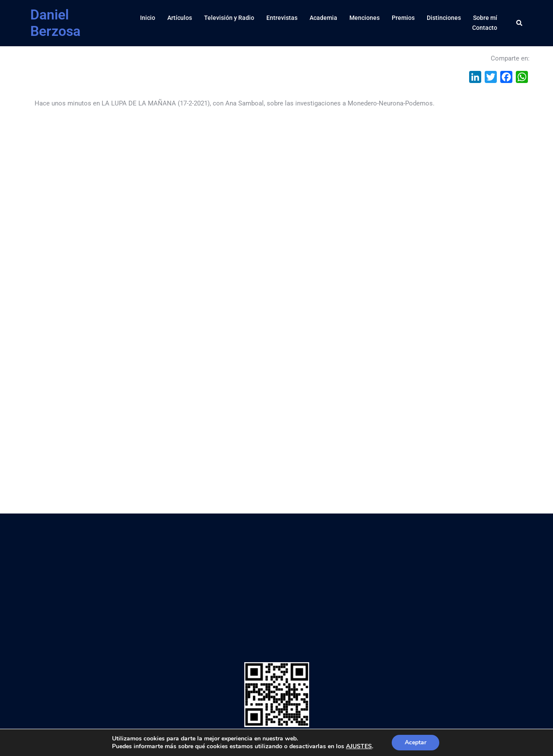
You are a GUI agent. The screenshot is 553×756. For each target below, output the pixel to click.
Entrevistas (282, 18)
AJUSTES (359, 746)
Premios (403, 18)
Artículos (180, 18)
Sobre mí (485, 18)
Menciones (364, 18)
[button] (520, 23)
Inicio (148, 18)
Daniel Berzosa (55, 23)
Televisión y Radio (229, 18)
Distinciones (444, 18)
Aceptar (416, 742)
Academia (323, 18)
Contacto (485, 28)
